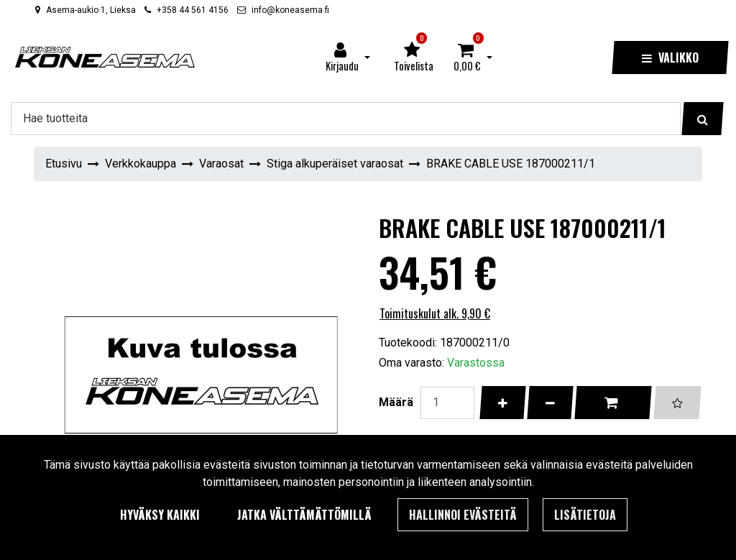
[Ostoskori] (467, 58)
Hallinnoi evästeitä (463, 515)
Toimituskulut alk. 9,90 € (435, 313)
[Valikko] (670, 58)
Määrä (396, 402)
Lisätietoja (585, 515)
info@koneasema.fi (290, 10)
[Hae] (346, 119)
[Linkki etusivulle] (105, 57)
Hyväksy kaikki (160, 515)
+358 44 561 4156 (193, 10)
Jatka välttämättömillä (304, 515)
